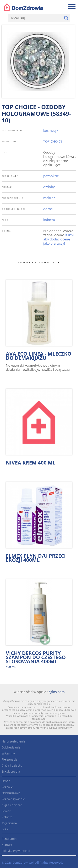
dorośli (49, 209)
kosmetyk (51, 130)
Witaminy (8, 753)
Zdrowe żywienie (13, 799)
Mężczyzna (9, 823)
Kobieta (7, 817)
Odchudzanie (11, 747)
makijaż (49, 198)
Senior (6, 811)
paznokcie (51, 176)
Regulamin (9, 839)
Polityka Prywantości (16, 851)
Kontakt (7, 845)
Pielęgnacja (10, 759)
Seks (5, 829)
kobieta (49, 220)
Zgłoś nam (57, 692)
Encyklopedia (11, 771)
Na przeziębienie (14, 741)
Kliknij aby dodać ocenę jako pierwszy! (59, 239)
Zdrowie (7, 787)
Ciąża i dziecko (12, 765)
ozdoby (49, 187)
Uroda (6, 781)
